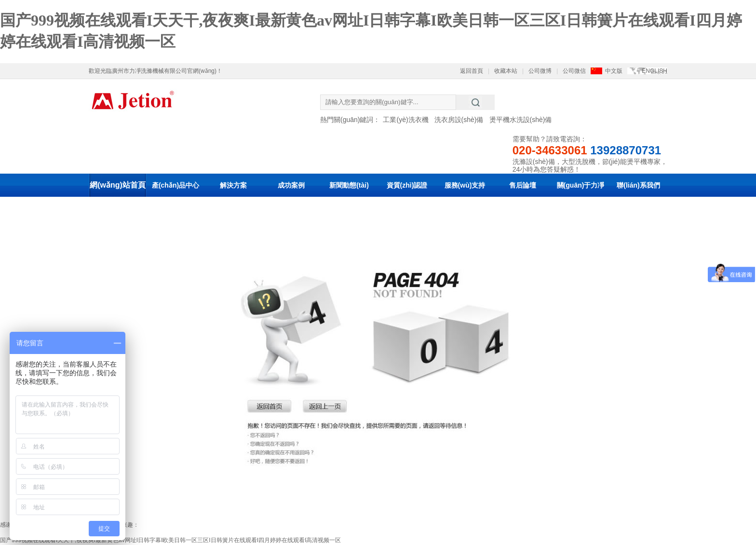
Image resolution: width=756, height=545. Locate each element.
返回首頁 (472, 71)
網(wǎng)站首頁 (118, 185)
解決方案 (233, 185)
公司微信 (574, 71)
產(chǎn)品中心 (175, 185)
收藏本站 (506, 71)
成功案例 (291, 185)
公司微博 (540, 71)
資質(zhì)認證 (407, 185)
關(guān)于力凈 (581, 185)
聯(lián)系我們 (638, 185)
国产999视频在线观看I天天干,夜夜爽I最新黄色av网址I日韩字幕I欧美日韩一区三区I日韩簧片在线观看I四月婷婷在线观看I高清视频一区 (170, 540)
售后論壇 (523, 185)
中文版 (614, 71)
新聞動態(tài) (349, 185)
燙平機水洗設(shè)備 (521, 120)
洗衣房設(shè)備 (459, 120)
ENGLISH (655, 71)
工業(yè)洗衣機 (405, 120)
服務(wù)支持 (465, 185)
